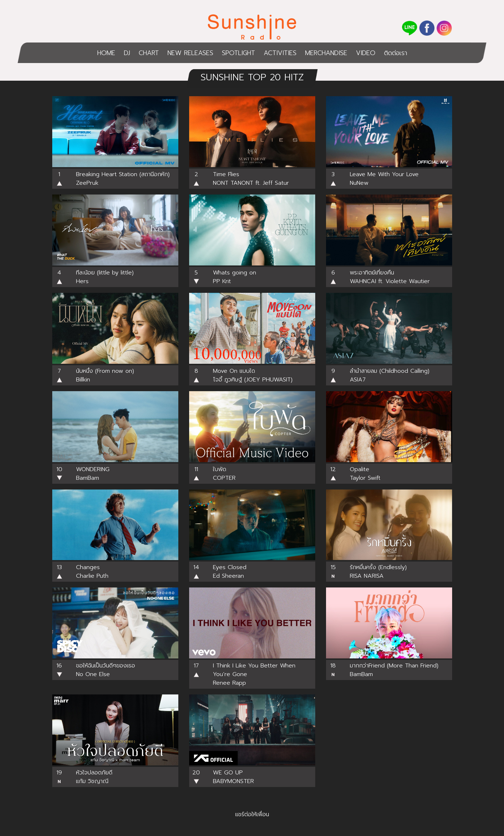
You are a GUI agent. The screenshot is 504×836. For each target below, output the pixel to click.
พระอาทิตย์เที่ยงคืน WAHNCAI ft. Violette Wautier (390, 277)
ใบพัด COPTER (224, 474)
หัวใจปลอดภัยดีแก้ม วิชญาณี (94, 777)
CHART (149, 53)
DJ (127, 53)
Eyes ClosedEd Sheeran (230, 572)
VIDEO (366, 53)
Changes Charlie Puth (92, 572)
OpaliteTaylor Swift (365, 474)
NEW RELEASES (190, 53)
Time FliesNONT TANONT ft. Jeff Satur (251, 179)
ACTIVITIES (280, 53)
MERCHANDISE (326, 53)
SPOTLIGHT (238, 53)
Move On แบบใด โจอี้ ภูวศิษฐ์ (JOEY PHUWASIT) (253, 375)
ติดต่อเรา (396, 53)
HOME (106, 53)
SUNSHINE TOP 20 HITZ (252, 77)
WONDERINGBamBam (93, 474)
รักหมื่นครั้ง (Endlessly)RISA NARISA (378, 572)
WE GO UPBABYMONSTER (233, 777)
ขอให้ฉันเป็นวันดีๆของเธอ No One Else (106, 670)
